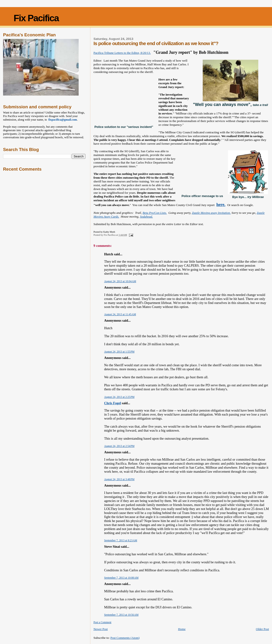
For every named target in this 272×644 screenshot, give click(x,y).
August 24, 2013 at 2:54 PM (119, 446)
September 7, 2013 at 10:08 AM (121, 578)
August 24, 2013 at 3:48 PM (119, 479)
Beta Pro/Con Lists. (155, 213)
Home (182, 629)
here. (221, 205)
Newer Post (101, 629)
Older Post (262, 629)
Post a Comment (102, 622)
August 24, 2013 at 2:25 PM (119, 397)
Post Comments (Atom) (125, 638)
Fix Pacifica (36, 18)
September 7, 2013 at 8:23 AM (121, 540)
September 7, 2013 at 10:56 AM (121, 615)
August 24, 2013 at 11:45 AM (120, 314)
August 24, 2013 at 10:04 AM (120, 281)
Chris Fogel (112, 403)
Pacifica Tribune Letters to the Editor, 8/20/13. (122, 53)
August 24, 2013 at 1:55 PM (119, 352)
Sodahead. (147, 217)
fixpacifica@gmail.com (62, 120)
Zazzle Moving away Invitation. (211, 213)
